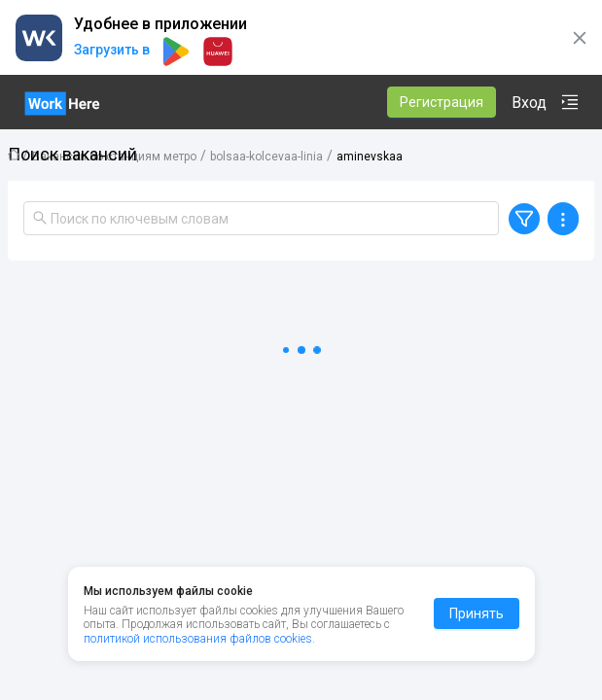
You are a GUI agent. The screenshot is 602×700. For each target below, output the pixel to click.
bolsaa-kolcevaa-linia (266, 157)
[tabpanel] (301, 449)
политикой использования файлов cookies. (199, 639)
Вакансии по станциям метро (114, 157)
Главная (14, 155)
